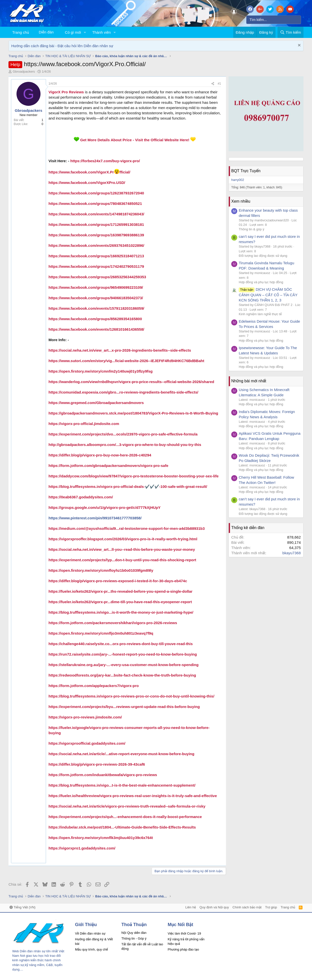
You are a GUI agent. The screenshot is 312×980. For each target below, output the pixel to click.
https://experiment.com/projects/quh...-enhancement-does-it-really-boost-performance (125, 817)
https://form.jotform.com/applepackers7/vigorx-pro (94, 686)
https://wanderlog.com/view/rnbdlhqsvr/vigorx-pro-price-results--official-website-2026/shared (131, 382)
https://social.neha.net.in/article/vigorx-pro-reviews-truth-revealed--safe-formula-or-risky (127, 806)
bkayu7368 (292, 553)
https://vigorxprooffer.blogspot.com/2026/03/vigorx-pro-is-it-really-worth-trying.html (123, 539)
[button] (85, 32)
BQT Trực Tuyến (246, 171)
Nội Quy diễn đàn (134, 933)
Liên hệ (190, 907)
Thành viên (101, 32)
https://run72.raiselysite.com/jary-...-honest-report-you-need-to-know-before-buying (123, 654)
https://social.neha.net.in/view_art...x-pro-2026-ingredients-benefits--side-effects (120, 350)
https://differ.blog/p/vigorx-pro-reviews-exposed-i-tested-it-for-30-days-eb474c (118, 581)
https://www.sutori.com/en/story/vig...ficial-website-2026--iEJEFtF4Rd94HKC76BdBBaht (126, 361)
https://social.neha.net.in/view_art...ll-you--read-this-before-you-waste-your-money (122, 549)
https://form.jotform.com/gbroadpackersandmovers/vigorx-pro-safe (108, 466)
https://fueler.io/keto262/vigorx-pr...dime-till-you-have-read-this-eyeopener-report (120, 602)
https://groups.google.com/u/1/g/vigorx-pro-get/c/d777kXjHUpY (104, 507)
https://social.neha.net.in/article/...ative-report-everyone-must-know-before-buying (121, 754)
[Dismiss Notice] (299, 46)
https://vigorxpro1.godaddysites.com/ (82, 848)
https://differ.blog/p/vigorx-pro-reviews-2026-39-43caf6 (97, 764)
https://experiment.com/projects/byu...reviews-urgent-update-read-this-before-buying (124, 707)
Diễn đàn (46, 32)
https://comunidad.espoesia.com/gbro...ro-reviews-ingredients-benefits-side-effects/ (123, 392)
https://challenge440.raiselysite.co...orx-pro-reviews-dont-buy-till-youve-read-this (121, 644)
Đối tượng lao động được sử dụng (263, 256)
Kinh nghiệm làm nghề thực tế (260, 314)
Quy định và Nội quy (214, 907)
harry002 (238, 180)
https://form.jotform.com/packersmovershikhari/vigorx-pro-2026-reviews (113, 623)
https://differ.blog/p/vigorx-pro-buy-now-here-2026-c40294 (100, 455)
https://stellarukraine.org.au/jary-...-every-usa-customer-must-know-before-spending (123, 665)
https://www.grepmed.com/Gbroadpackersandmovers (96, 403)
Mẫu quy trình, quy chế (91, 949)
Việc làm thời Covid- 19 (184, 933)
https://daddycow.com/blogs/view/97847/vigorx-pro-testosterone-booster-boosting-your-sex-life (133, 476)
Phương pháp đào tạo (183, 949)
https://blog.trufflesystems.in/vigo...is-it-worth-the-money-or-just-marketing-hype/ (121, 612)
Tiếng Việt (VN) (22, 907)
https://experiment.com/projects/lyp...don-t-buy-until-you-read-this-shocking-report (122, 560)
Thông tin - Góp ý (134, 938)
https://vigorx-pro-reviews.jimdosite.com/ (85, 717)
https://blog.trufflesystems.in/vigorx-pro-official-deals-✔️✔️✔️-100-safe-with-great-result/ (128, 487)
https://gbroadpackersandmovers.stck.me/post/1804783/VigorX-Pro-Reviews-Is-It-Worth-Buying (133, 413)
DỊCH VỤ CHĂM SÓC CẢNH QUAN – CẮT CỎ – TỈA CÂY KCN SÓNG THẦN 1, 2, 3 (268, 295)
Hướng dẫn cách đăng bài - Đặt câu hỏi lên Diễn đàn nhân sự (62, 46)
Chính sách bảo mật (247, 907)
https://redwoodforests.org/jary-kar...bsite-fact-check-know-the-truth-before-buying (122, 675)
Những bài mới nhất (249, 381)
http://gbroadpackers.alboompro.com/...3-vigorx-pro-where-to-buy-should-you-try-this (125, 445)
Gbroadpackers (24, 71)
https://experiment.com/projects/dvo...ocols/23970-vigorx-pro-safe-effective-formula (123, 434)
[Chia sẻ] (213, 84)
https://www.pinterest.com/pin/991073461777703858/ (95, 518)
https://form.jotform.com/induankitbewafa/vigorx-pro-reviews (103, 775)
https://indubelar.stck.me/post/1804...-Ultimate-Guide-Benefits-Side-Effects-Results (122, 827)
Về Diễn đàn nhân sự (90, 933)
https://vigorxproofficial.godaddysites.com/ (87, 743)
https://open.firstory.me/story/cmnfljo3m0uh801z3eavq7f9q (101, 633)
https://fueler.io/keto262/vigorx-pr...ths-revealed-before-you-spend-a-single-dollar (120, 591)
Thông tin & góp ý (251, 229)
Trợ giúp (271, 907)
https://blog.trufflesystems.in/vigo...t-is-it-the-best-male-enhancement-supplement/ (122, 785)
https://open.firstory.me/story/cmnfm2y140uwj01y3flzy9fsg (101, 371)
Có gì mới (73, 32)
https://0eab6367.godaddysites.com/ (81, 497)
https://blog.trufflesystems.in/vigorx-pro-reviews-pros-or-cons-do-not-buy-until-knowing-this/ (131, 696)
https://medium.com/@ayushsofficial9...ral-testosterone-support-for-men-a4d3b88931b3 (127, 528)
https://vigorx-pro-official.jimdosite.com (84, 424)
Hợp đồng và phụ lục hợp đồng (261, 282)
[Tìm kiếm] (274, 20)
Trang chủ (21, 32)
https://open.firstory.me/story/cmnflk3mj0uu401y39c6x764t (101, 838)
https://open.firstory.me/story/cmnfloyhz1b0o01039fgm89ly (101, 570)
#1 (219, 84)
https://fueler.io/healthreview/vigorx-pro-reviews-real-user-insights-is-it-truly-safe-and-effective (133, 796)
